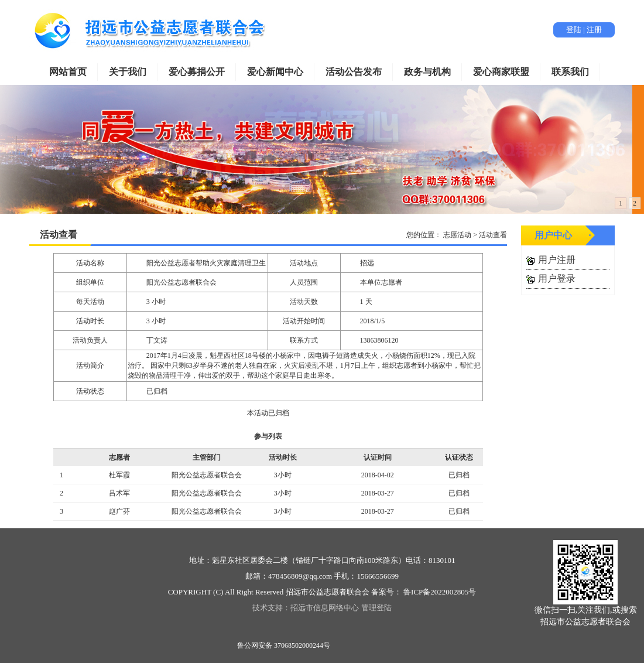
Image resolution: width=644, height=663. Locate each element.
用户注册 (557, 260)
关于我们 (128, 72)
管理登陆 (376, 608)
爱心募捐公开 (197, 72)
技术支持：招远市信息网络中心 (306, 608)
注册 (594, 30)
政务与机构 (427, 72)
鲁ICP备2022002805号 (439, 592)
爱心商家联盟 (501, 72)
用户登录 (557, 278)
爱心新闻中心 (275, 72)
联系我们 (570, 72)
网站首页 (68, 72)
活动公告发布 (354, 72)
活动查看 (59, 235)
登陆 (574, 30)
